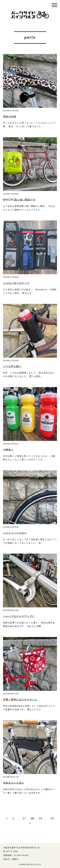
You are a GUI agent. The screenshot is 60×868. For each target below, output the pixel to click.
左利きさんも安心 (14, 783)
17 (24, 818)
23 (52, 818)
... (42, 126)
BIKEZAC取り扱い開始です (19, 200)
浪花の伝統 (10, 116)
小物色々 (8, 450)
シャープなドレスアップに (19, 616)
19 (41, 818)
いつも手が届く (12, 366)
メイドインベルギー (15, 533)
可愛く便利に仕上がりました (20, 700)
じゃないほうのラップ (16, 283)
